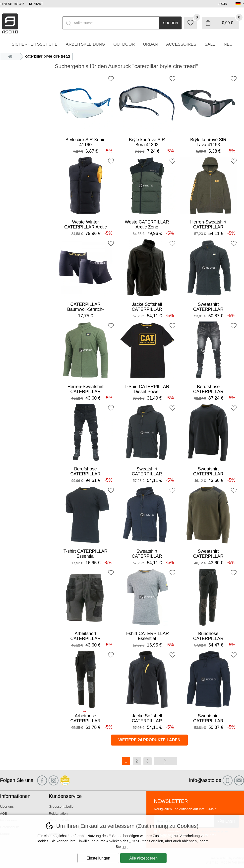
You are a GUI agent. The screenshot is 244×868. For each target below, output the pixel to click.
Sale (210, 44)
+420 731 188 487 (12, 4)
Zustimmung (163, 836)
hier (125, 847)
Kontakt (36, 4)
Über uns (7, 807)
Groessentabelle (61, 807)
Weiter (166, 761)
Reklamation (58, 814)
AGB (4, 814)
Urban (151, 44)
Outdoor (124, 44)
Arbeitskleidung (85, 44)
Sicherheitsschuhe (35, 44)
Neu (228, 44)
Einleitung (11, 56)
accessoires (181, 44)
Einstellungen (98, 858)
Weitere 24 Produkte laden (150, 740)
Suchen (170, 23)
